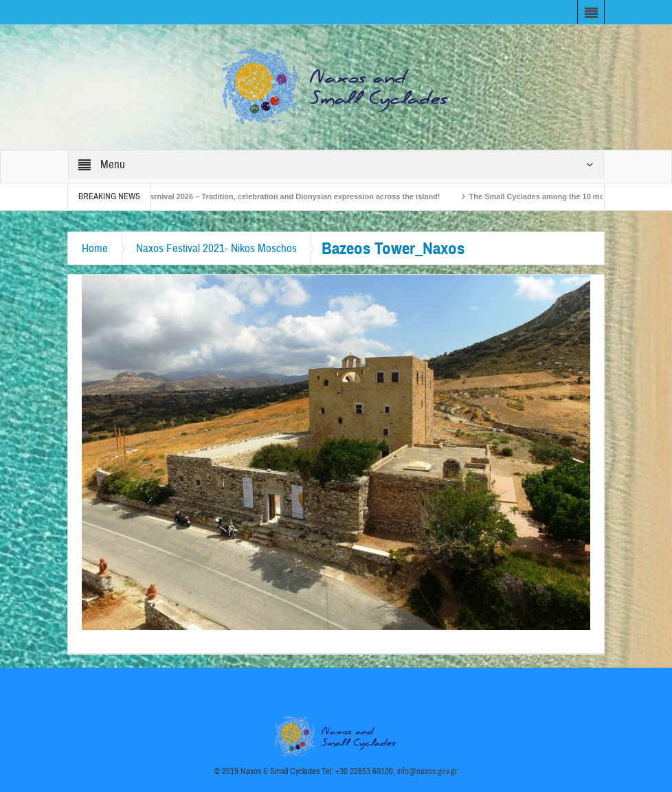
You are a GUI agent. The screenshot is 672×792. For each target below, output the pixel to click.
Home (95, 248)
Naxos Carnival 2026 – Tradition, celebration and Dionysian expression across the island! (284, 196)
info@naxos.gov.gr (427, 771)
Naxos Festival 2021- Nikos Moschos (216, 248)
